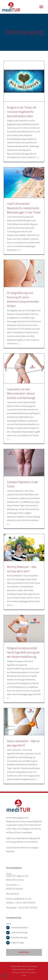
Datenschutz (25, 972)
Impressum (16, 972)
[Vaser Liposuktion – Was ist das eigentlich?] (24, 722)
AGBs (24, 976)
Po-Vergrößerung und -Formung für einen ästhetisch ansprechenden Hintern (23, 299)
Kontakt (33, 972)
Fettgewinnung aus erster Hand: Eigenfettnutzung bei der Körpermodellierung (23, 652)
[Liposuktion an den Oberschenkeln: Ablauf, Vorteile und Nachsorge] (24, 368)
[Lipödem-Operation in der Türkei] (24, 463)
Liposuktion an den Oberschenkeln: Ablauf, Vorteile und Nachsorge (21, 394)
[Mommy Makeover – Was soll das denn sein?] (24, 547)
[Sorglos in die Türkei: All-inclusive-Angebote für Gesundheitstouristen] (24, 81)
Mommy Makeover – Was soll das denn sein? (22, 569)
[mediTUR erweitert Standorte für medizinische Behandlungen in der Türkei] (24, 183)
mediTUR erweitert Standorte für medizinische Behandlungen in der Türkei (24, 208)
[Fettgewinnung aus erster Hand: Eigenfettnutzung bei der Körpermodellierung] (24, 629)
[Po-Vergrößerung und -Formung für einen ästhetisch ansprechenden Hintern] (24, 273)
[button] (4, 976)
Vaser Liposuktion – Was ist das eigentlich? (23, 743)
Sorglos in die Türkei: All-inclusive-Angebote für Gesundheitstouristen (22, 112)
